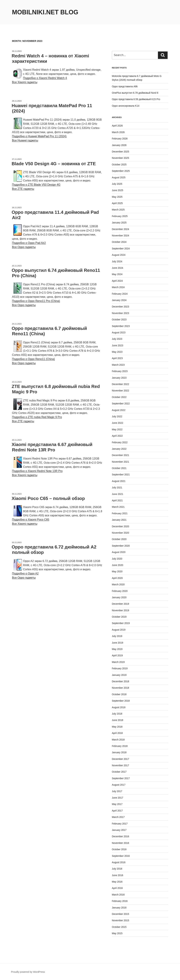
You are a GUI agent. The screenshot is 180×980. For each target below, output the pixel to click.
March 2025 (118, 210)
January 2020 (119, 597)
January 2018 (119, 752)
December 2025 (120, 152)
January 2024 (119, 300)
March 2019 (118, 662)
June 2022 (117, 423)
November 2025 (120, 158)
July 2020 (117, 559)
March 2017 (118, 817)
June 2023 (117, 345)
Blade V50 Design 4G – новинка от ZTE (54, 164)
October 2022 (119, 397)
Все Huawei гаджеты (25, 140)
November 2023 (120, 313)
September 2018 (121, 701)
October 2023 (119, 320)
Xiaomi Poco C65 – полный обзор (48, 498)
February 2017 (120, 824)
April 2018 (117, 733)
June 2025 (117, 190)
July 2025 (117, 184)
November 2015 (120, 920)
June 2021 (117, 494)
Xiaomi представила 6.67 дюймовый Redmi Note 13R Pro (52, 447)
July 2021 (117, 487)
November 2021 (120, 462)
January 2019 (119, 675)
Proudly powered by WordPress (28, 972)
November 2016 (120, 843)
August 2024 (119, 255)
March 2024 (118, 287)
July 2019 (117, 636)
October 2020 (119, 539)
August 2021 (119, 481)
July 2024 (117, 261)
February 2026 (120, 139)
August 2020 (119, 552)
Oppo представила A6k (125, 86)
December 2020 (120, 526)
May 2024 (117, 274)
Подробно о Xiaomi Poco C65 (31, 520)
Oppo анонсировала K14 (126, 106)
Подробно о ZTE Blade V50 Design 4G (36, 185)
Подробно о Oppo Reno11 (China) (33, 359)
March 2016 (118, 895)
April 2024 (117, 281)
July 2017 (117, 791)
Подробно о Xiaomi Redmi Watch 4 (45, 78)
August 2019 (119, 630)
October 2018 (119, 694)
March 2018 (118, 740)
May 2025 (117, 197)
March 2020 (118, 584)
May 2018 (117, 727)
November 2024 (120, 236)
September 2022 (121, 404)
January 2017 (119, 830)
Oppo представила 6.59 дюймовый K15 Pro (136, 99)
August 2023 (119, 332)
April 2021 (117, 500)
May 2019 (117, 649)
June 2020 (117, 565)
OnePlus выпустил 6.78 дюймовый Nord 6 (135, 93)
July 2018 (117, 714)
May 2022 (117, 429)
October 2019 (119, 617)
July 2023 (117, 339)
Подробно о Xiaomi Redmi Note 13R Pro (37, 471)
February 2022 (120, 442)
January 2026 (119, 145)
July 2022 (117, 416)
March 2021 (118, 507)
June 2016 (117, 875)
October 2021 (119, 468)
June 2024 (117, 268)
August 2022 (119, 410)
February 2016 (120, 901)
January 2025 (119, 223)
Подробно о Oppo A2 (25, 573)
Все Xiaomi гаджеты (25, 82)
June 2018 (117, 720)
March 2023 (118, 365)
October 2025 (119, 165)
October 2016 (119, 849)
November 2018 (120, 688)
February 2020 (120, 591)
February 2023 (120, 371)
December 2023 (120, 307)
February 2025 (120, 216)
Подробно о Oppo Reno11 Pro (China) (36, 301)
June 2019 (117, 643)
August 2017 (119, 785)
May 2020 (117, 571)
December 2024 (120, 229)
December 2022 (120, 384)
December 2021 (120, 455)
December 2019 (120, 604)
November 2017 (120, 765)
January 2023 (119, 378)
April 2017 (117, 811)
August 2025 (119, 177)
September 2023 (121, 326)
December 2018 (120, 681)
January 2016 (119, 908)
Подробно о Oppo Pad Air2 (29, 243)
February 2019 (120, 668)
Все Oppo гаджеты (24, 247)
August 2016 (119, 862)
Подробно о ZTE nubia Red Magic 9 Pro (37, 417)
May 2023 (117, 352)
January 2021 (119, 520)
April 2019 (117, 655)
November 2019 (120, 610)
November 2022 (120, 391)
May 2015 (117, 933)
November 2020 (120, 533)
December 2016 (120, 836)
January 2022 (119, 449)
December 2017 (120, 759)
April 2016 (117, 888)
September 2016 (121, 856)
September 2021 (121, 475)
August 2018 (119, 707)
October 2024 (119, 242)
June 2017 (117, 798)
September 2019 (121, 623)
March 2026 (118, 132)
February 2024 (120, 294)
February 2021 (120, 513)
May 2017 (117, 804)
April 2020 (117, 578)
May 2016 (117, 882)
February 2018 (120, 746)
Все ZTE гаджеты (23, 189)
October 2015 (119, 927)
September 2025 (121, 171)
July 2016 (117, 869)
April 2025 (117, 203)
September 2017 (121, 778)
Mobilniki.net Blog (45, 12)
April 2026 (117, 126)
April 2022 (117, 436)
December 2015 (120, 914)
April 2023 (117, 358)
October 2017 (119, 772)
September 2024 (121, 248)
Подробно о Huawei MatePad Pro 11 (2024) (39, 136)
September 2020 (121, 546)
